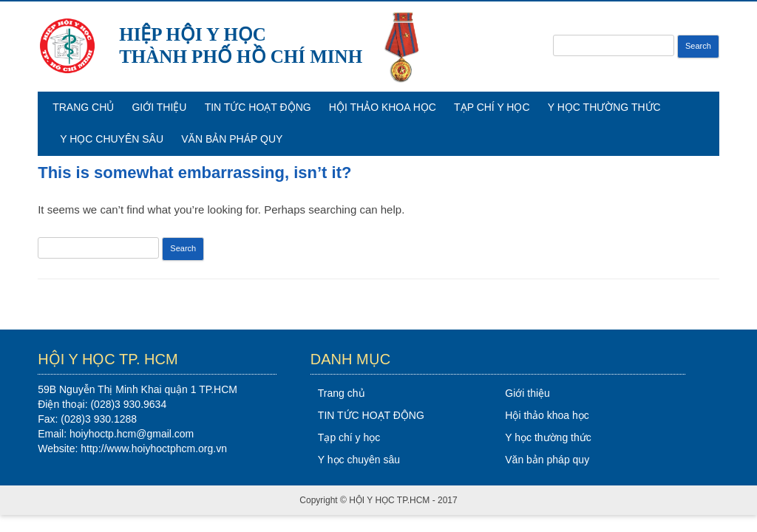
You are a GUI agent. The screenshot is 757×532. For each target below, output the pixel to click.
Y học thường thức (604, 107)
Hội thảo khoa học (383, 107)
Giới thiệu (159, 107)
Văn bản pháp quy (232, 139)
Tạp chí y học (492, 107)
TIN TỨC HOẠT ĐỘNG (258, 107)
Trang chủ (83, 107)
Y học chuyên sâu (112, 139)
